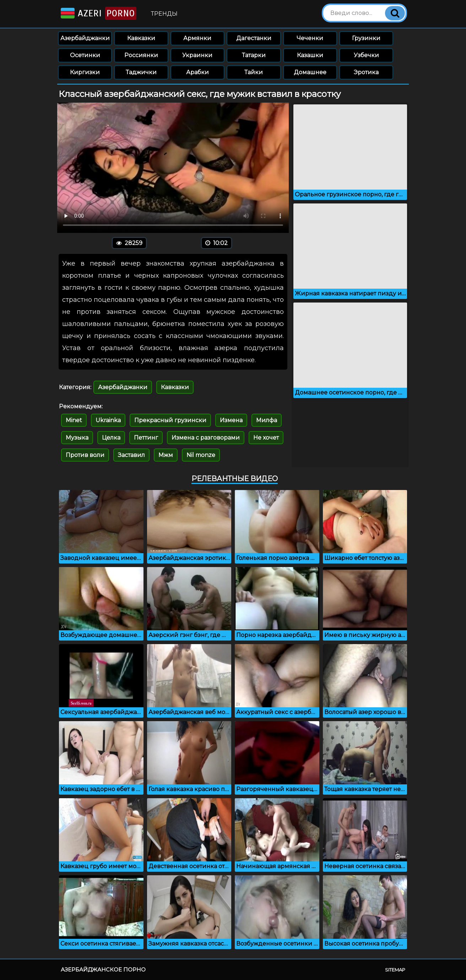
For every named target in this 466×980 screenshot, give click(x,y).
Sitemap (395, 970)
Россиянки (141, 55)
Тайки (254, 72)
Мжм (166, 455)
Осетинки (85, 55)
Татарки (254, 55)
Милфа (267, 420)
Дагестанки (254, 38)
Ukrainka (108, 420)
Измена (231, 420)
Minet (74, 420)
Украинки (197, 55)
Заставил (131, 455)
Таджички (141, 72)
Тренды (164, 14)
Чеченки (310, 38)
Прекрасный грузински (170, 420)
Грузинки (366, 38)
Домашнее (310, 72)
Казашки (310, 55)
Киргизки (85, 72)
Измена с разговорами (206, 438)
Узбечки (366, 55)
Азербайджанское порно (103, 970)
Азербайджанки (85, 38)
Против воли (85, 455)
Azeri (98, 13)
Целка (111, 438)
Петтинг (146, 438)
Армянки (197, 38)
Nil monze (201, 455)
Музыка (77, 438)
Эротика (366, 72)
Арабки (197, 72)
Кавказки (141, 38)
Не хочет (266, 438)
